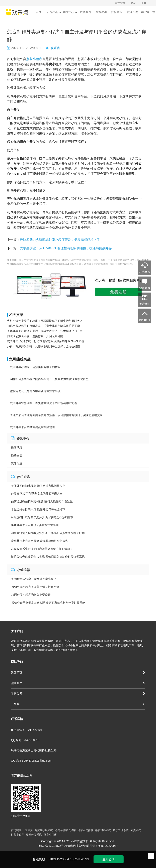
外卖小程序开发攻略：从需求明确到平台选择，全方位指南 (43, 346)
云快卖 (78, 704)
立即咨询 (109, 859)
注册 (143, 3)
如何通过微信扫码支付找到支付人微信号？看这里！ (43, 501)
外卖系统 (136, 830)
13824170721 (80, 859)
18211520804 (59, 859)
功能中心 (70, 12)
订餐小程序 (18, 835)
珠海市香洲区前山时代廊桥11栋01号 (34, 750)
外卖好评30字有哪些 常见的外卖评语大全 (37, 494)
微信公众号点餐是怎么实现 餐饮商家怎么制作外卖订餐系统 (48, 557)
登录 (133, 3)
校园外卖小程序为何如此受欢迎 (31, 595)
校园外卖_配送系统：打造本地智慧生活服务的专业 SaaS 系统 (46, 341)
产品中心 (54, 12)
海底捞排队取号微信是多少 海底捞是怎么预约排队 (42, 517)
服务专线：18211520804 (27, 730)
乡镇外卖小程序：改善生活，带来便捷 (35, 587)
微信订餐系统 (103, 830)
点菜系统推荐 (86, 830)
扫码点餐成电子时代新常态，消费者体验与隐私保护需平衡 (43, 326)
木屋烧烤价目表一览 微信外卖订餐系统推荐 (38, 509)
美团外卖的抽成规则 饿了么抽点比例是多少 (38, 486)
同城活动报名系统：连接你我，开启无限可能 (35, 336)
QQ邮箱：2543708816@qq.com (31, 761)
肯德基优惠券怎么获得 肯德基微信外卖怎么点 (39, 541)
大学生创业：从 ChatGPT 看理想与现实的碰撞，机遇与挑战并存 (66, 248)
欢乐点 (55, 48)
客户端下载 (148, 12)
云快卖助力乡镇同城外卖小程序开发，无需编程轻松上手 (60, 240)
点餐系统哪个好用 (65, 830)
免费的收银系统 (44, 830)
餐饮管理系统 (121, 830)
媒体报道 (17, 463)
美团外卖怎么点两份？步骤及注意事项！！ (38, 525)
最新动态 (17, 448)
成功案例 (86, 12)
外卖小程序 (50, 835)
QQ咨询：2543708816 (25, 740)
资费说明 (101, 12)
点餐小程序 (34, 59)
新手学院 (120, 3)
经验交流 (17, 456)
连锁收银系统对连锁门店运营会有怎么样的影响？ (42, 549)
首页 (38, 12)
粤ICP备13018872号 (51, 846)
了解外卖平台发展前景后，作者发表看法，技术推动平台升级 (45, 331)
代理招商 (133, 12)
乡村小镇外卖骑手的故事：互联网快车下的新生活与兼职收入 (45, 321)
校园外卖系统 (34, 835)
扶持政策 (117, 12)
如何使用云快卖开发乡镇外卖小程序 (34, 579)
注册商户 (78, 683)
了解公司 (78, 694)
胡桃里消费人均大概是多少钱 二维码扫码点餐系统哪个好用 (48, 533)
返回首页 (78, 673)
